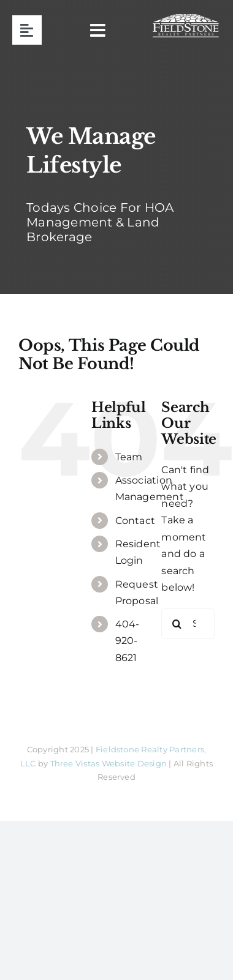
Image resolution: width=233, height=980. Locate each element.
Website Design (134, 763)
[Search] (177, 624)
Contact (136, 521)
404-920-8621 (128, 641)
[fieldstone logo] (186, 19)
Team (129, 457)
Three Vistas (75, 763)
